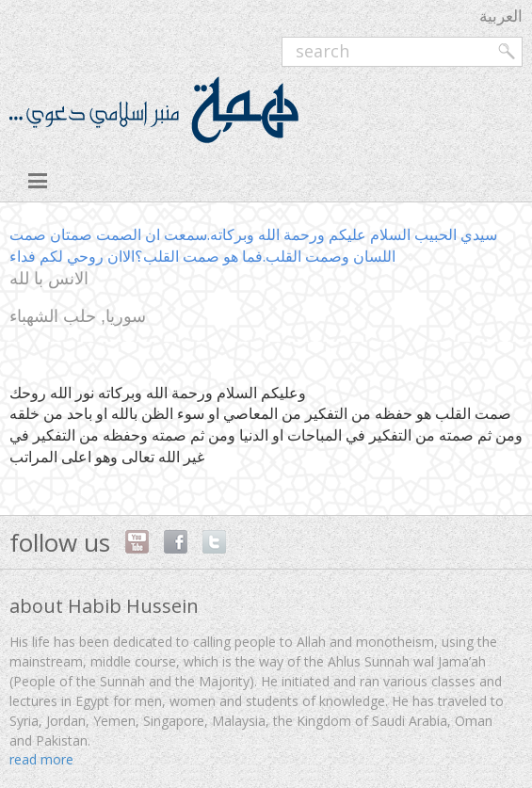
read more (41, 759)
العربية (501, 16)
